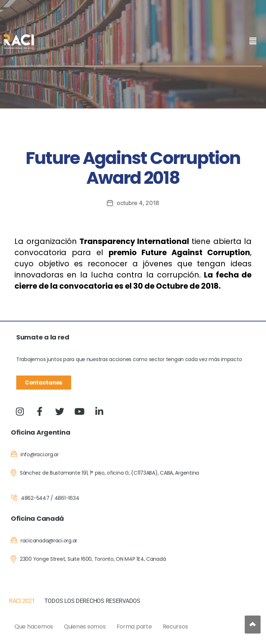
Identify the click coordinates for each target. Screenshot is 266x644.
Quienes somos (85, 627)
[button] (253, 41)
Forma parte (134, 627)
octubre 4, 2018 (138, 203)
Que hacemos (34, 627)
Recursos (175, 627)
